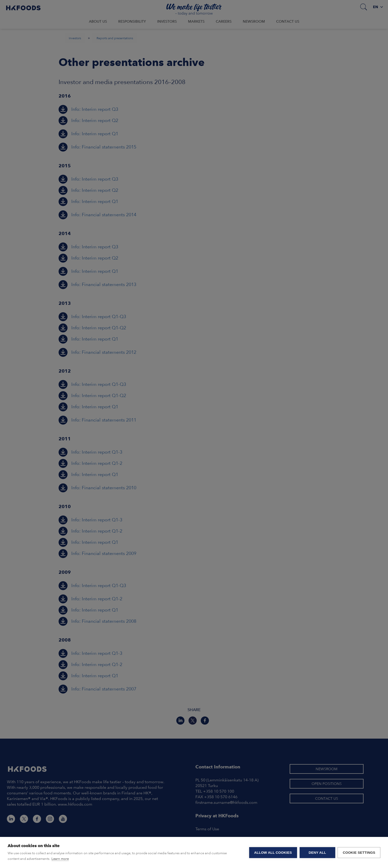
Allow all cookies (273, 853)
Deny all (317, 853)
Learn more (60, 859)
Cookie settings (359, 853)
